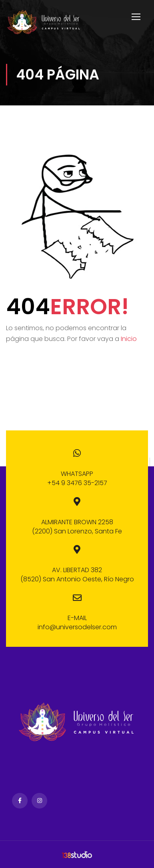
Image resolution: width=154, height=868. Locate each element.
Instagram (39, 801)
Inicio (129, 339)
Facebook (20, 801)
